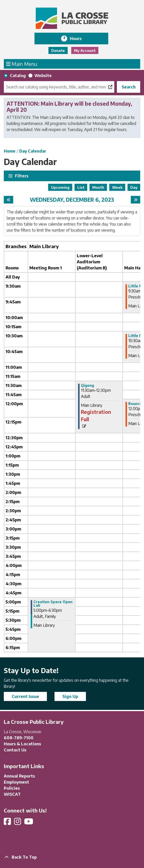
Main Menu (22, 64)
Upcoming (60, 187)
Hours (79, 39)
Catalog (18, 76)
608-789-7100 (19, 738)
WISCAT (12, 794)
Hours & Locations (22, 744)
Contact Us (15, 750)
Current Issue (25, 696)
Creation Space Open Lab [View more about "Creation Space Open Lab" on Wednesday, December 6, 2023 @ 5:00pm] (53, 604)
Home (10, 151)
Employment (16, 782)
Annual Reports (19, 776)
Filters (21, 176)
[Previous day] (8, 200)
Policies (12, 788)
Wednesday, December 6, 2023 (72, 200)
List (81, 187)
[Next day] (136, 200)
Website (43, 76)
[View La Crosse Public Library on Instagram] (18, 823)
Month (98, 187)
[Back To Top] (72, 857)
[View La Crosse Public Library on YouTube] (29, 823)
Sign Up (70, 696)
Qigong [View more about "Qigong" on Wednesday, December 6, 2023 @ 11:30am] (87, 385)
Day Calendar (33, 151)
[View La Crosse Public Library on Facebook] (8, 823)
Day (134, 187)
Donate (58, 51)
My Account (85, 51)
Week (117, 187)
